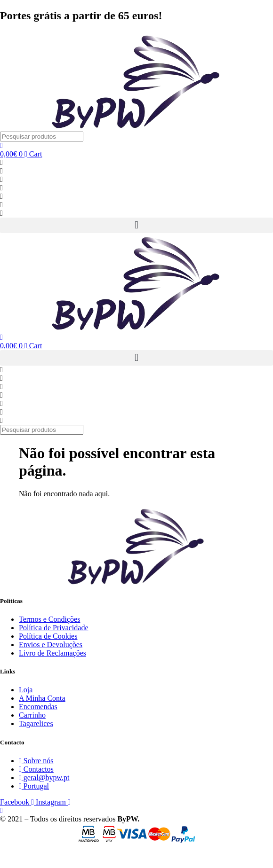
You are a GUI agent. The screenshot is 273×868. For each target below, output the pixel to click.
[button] (136, 225)
